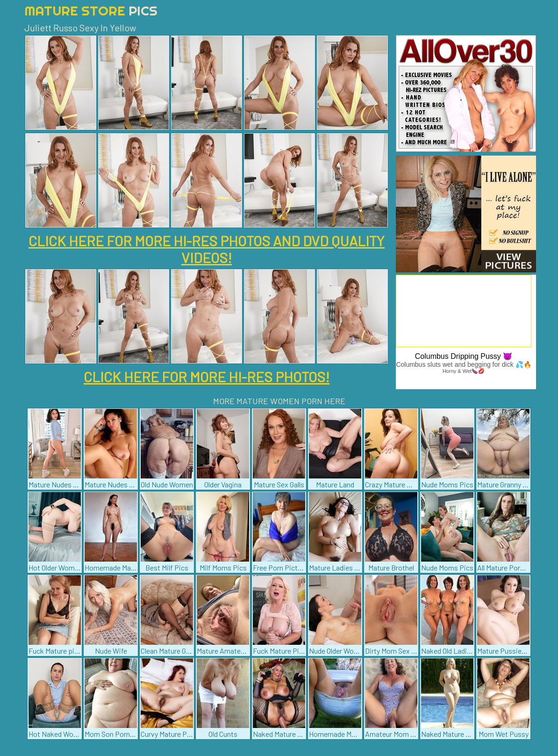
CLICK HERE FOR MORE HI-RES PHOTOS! (207, 377)
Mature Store (91, 11)
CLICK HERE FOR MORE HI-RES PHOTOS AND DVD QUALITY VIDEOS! (207, 249)
